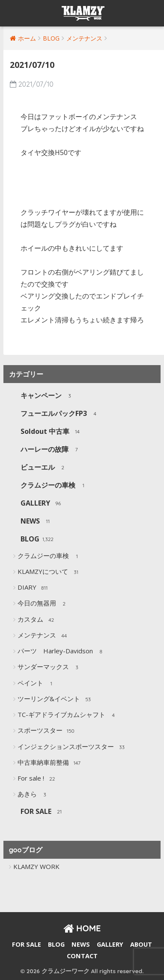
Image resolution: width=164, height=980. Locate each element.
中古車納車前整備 (50, 763)
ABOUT (141, 944)
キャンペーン (48, 396)
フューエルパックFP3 (60, 414)
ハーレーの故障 (51, 450)
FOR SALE (43, 812)
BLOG (37, 540)
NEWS (37, 522)
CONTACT (82, 956)
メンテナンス (43, 636)
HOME (82, 928)
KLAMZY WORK (36, 866)
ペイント (37, 684)
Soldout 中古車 (52, 432)
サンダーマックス (50, 667)
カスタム (37, 620)
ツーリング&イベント (55, 699)
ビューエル (44, 468)
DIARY (34, 588)
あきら (34, 795)
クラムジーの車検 (55, 486)
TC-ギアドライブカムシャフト (68, 715)
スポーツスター (47, 731)
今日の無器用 (43, 604)
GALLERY (42, 504)
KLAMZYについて (49, 572)
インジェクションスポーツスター (72, 747)
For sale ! (37, 779)
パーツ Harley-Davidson (62, 652)
